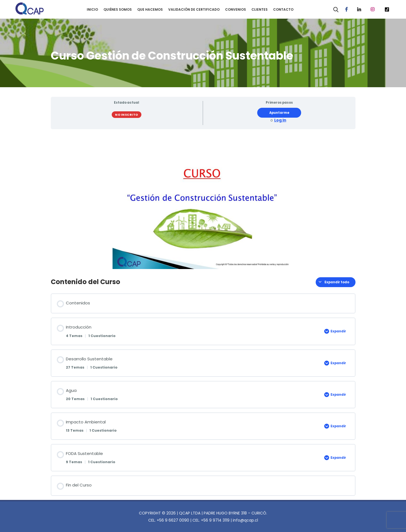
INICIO (92, 9)
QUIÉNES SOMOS (118, 9)
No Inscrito (127, 115)
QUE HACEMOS (150, 9)
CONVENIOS (236, 9)
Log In (280, 120)
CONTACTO (283, 9)
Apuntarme (279, 113)
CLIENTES (260, 9)
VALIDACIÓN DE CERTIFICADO (194, 9)
